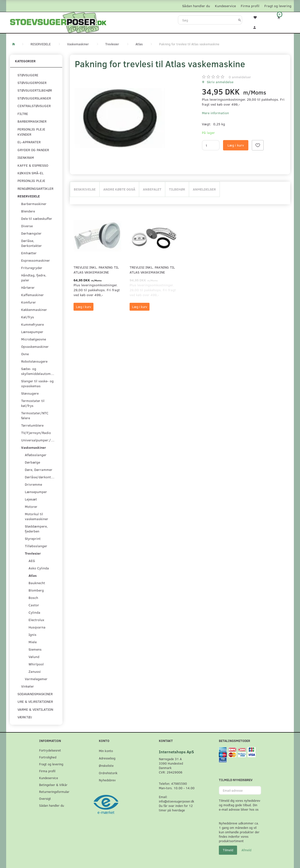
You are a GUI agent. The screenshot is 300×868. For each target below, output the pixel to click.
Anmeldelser (204, 189)
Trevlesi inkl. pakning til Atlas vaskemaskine (96, 270)
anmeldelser (240, 77)
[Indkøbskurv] (282, 17)
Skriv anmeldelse (220, 82)
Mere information (215, 113)
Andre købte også (119, 189)
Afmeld (246, 850)
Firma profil (250, 6)
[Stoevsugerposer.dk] (58, 22)
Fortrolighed (48, 757)
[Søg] (240, 20)
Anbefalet (152, 189)
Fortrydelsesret (50, 750)
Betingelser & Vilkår (53, 785)
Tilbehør (177, 189)
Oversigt (45, 798)
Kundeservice (225, 6)
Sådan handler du (196, 6)
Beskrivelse (85, 189)
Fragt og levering (278, 6)
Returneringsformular (54, 792)
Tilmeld (228, 850)
